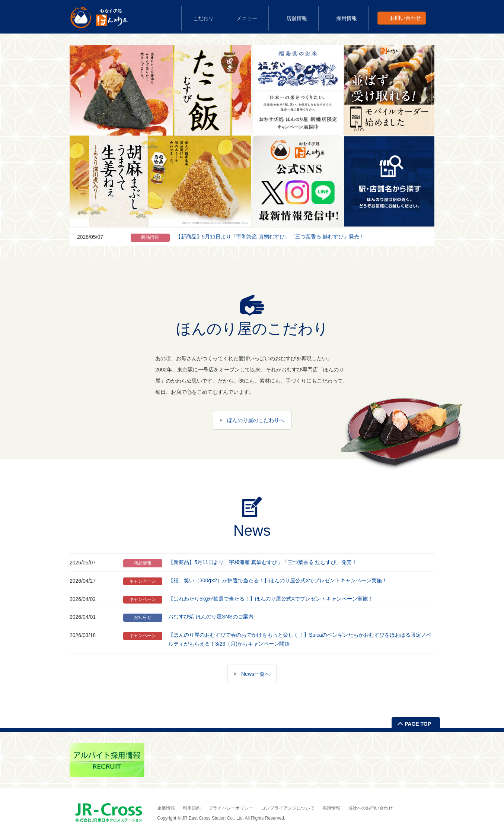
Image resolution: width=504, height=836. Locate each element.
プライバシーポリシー (231, 808)
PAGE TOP (418, 724)
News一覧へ (256, 674)
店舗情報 (297, 18)
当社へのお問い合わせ (370, 808)
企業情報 (166, 808)
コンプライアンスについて (288, 808)
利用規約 (192, 808)
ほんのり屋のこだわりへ (256, 420)
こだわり (203, 18)
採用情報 (347, 18)
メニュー (247, 18)
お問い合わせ (405, 18)
